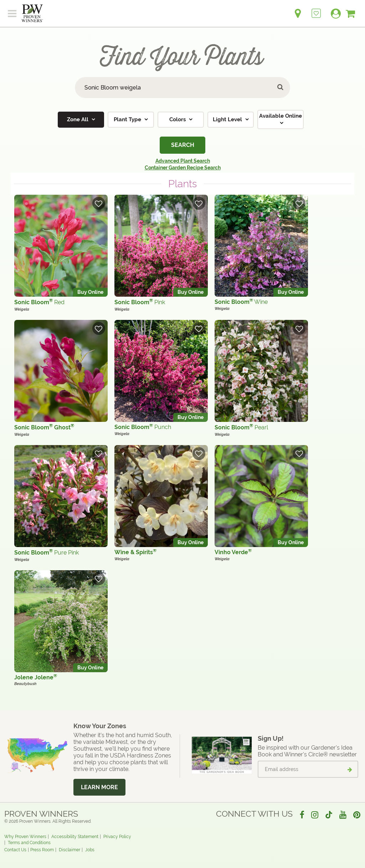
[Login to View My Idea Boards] (316, 9)
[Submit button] (281, 88)
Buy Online (90, 292)
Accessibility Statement (75, 837)
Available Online (281, 116)
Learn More (99, 787)
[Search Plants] (182, 88)
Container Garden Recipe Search (183, 168)
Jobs (90, 850)
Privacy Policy (117, 837)
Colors (178, 119)
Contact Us (15, 850)
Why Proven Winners (25, 837)
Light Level (228, 119)
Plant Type (128, 119)
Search (183, 145)
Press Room (42, 850)
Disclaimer (70, 850)
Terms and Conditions (29, 843)
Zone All (78, 119)
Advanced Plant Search (183, 161)
